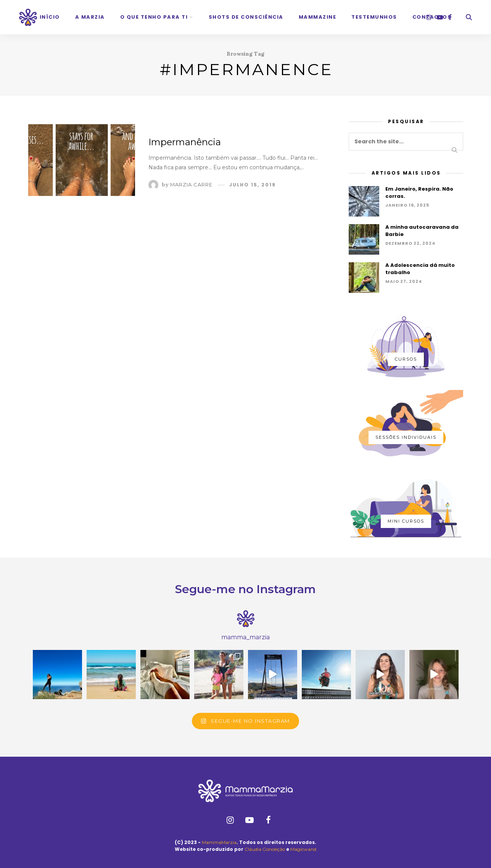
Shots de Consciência (246, 17)
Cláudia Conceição (265, 849)
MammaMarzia (219, 842)
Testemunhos (374, 17)
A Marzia (90, 17)
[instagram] (429, 17)
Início (50, 17)
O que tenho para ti (154, 17)
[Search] (469, 17)
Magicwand (303, 849)
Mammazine (318, 17)
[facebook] (450, 17)
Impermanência (185, 142)
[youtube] (440, 17)
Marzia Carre (191, 185)
